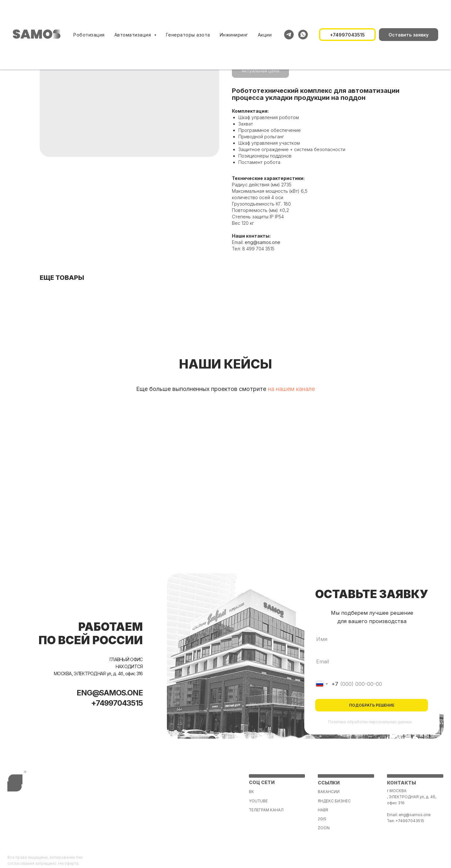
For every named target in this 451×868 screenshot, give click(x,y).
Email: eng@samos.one (409, 815)
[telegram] (289, 35)
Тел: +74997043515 (406, 821)
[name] (372, 639)
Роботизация (89, 35)
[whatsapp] (303, 35)
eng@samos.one (262, 242)
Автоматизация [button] (133, 35)
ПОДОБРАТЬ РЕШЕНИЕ (372, 705)
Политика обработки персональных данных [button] (370, 722)
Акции (265, 35)
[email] (372, 662)
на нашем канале (291, 389)
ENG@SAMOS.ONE (110, 693)
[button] (409, 35)
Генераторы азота (188, 35)
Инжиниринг (234, 35)
